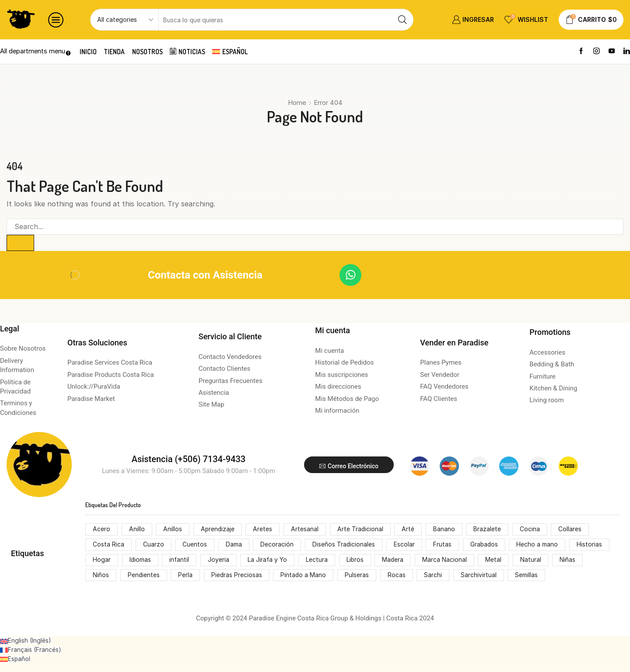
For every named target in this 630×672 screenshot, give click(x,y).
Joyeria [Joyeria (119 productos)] (219, 560)
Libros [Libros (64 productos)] (357, 560)
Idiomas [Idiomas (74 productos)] (140, 560)
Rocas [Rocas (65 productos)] (398, 576)
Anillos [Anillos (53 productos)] (173, 530)
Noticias (191, 52)
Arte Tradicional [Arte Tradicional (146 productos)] (361, 530)
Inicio (89, 52)
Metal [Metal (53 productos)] (496, 560)
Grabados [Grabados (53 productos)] (485, 545)
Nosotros (150, 52)
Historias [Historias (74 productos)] (591, 545)
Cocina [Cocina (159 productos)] (531, 530)
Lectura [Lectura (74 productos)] (318, 560)
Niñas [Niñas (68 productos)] (570, 560)
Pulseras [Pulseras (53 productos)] (358, 576)
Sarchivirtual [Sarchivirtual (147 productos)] (480, 576)
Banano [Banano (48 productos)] (445, 530)
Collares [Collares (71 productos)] (572, 530)
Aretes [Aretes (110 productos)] (264, 530)
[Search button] (402, 20)
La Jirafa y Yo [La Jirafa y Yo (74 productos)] (269, 560)
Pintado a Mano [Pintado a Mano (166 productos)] (305, 576)
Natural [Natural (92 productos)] (533, 560)
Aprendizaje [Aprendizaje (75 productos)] (218, 530)
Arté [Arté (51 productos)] (409, 530)
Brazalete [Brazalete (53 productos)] (489, 530)
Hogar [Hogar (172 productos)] (102, 560)
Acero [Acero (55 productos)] (101, 530)
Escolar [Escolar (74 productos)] (405, 545)
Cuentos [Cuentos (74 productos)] (195, 545)
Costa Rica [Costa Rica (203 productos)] (108, 545)
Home (297, 103)
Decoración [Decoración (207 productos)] (277, 545)
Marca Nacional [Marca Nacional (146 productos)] (447, 560)
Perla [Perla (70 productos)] (186, 576)
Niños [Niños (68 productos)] (101, 576)
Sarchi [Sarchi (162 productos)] (434, 576)
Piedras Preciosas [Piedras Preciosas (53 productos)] (237, 576)
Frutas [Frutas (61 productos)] (443, 545)
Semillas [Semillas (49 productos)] (528, 576)
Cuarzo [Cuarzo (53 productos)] (154, 545)
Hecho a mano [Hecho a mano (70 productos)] (539, 545)
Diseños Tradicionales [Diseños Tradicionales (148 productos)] (344, 545)
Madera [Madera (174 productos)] (395, 560)
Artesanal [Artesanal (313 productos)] (306, 530)
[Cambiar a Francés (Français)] (31, 650)
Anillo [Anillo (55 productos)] (137, 530)
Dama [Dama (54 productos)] (234, 545)
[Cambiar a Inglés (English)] (26, 641)
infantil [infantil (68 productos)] (180, 560)
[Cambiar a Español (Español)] (15, 659)
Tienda (116, 52)
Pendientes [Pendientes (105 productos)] (144, 576)
